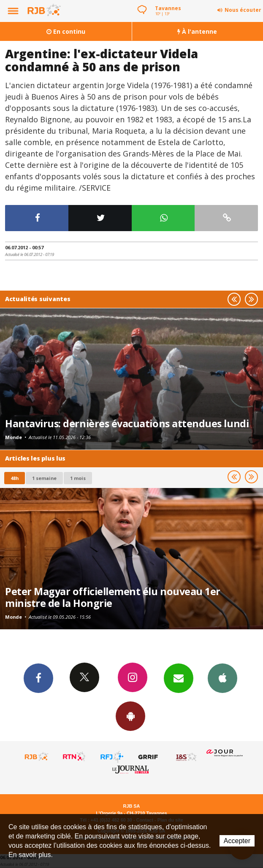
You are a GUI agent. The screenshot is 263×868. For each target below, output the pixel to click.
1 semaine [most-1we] (44, 478)
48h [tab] (15, 478)
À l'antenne (197, 31)
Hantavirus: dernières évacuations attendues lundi (127, 423)
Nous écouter (243, 10)
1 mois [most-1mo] (78, 478)
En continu (66, 31)
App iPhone (222, 678)
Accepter (237, 841)
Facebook (38, 678)
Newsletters (179, 678)
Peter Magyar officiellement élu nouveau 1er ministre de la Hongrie (113, 597)
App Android (130, 716)
